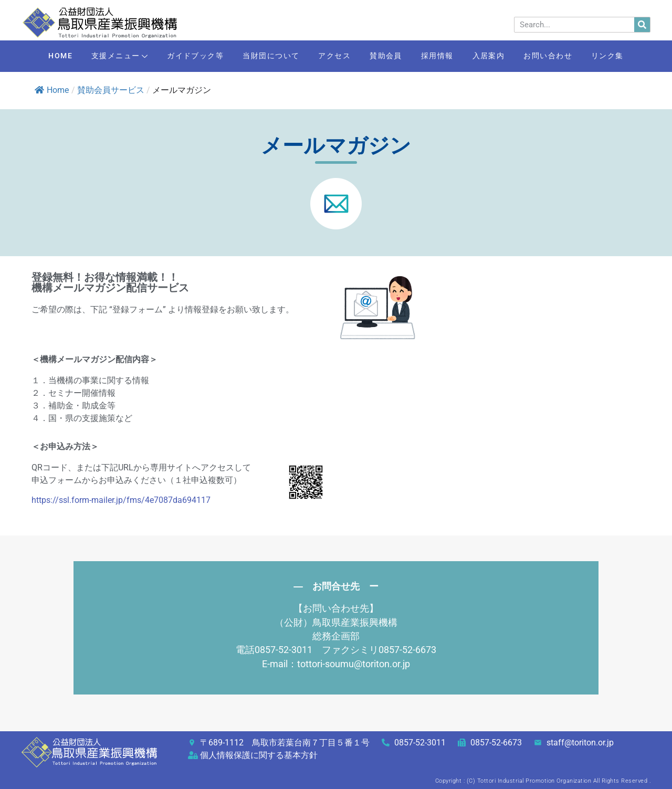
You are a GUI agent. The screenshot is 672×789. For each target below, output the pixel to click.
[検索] (642, 25)
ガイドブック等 (187, 56)
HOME (46, 56)
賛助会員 (387, 56)
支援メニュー (108, 57)
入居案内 (497, 56)
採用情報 (442, 56)
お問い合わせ (559, 56)
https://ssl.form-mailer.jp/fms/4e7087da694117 (121, 500)
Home (52, 90)
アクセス (333, 56)
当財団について (266, 56)
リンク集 (622, 56)
